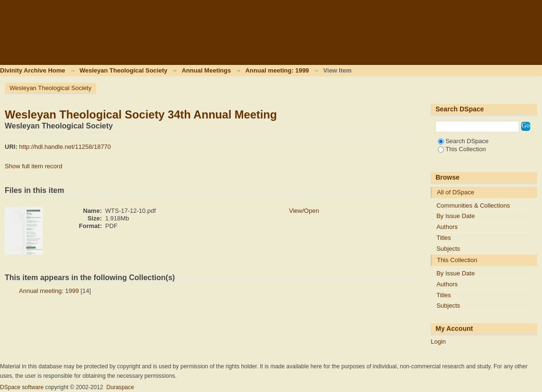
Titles (444, 238)
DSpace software (22, 387)
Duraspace (120, 387)
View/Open (304, 211)
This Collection (462, 149)
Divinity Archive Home (33, 70)
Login (534, 12)
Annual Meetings (206, 70)
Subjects (448, 249)
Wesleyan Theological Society (123, 70)
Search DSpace (463, 141)
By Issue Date (456, 216)
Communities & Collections (473, 205)
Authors (447, 227)
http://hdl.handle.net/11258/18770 (65, 147)
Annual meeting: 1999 (277, 70)
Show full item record (33, 166)
